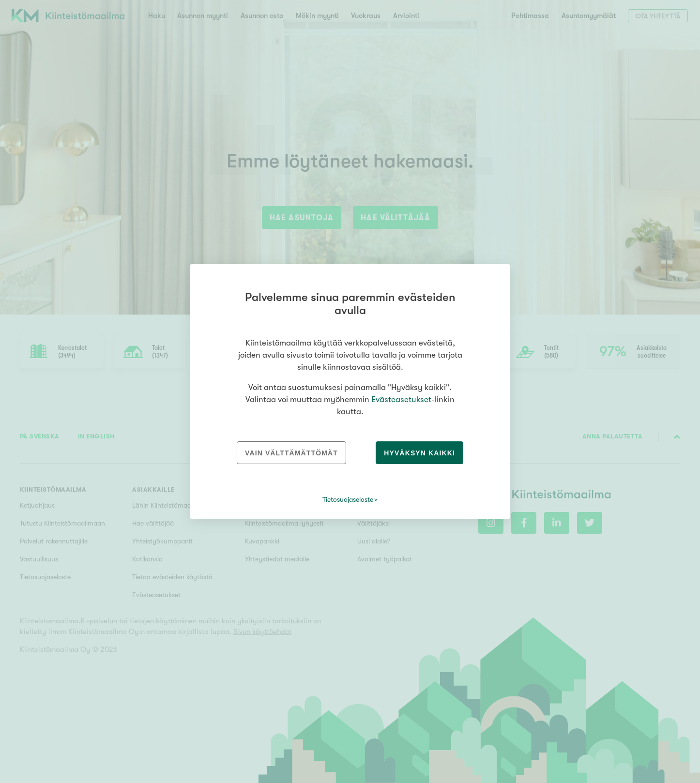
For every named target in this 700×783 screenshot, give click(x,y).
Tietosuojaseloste (348, 499)
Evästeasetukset (401, 399)
